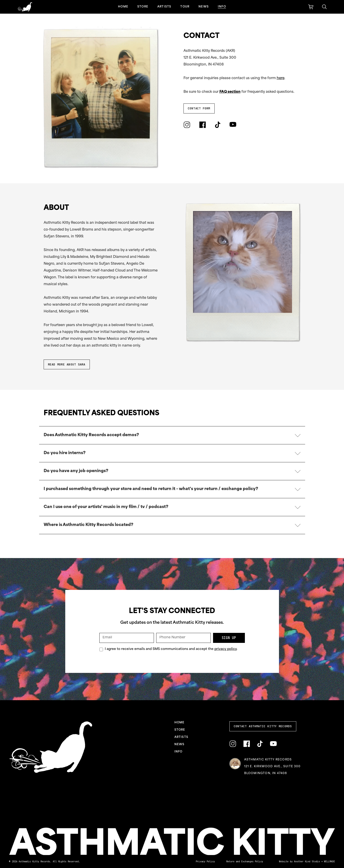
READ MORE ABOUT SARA (67, 364)
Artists (164, 7)
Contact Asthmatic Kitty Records (263, 726)
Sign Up (229, 638)
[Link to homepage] (25, 7)
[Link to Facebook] (202, 125)
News (204, 7)
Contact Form (199, 108)
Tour (185, 7)
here (281, 78)
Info (222, 7)
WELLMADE (329, 862)
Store (143, 7)
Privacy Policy (205, 862)
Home (123, 7)
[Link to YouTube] (233, 125)
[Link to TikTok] (218, 125)
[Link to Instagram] (187, 125)
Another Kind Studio (307, 862)
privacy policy (226, 649)
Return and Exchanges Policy (245, 862)
